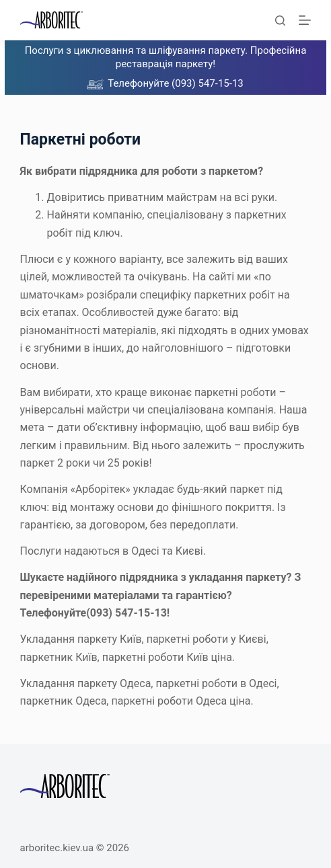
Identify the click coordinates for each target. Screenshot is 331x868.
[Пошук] (280, 21)
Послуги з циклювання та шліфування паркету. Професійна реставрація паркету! (166, 57)
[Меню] (305, 20)
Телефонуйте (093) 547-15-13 (176, 83)
